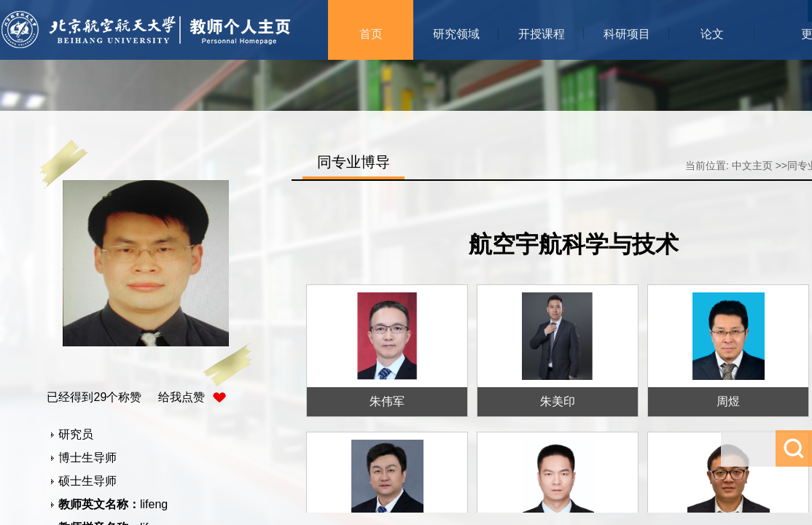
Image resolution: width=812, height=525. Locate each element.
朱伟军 (387, 401)
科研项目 (627, 34)
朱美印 (558, 401)
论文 (712, 34)
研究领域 (456, 34)
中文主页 (752, 166)
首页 (371, 34)
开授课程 (542, 34)
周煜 (728, 401)
